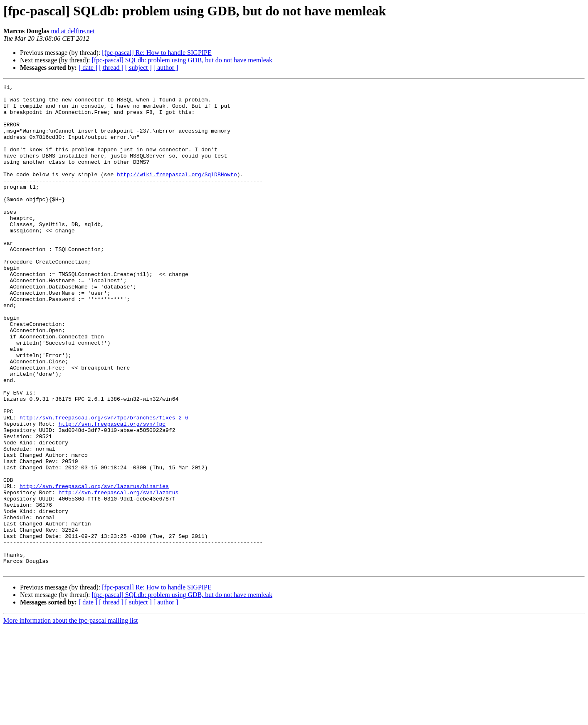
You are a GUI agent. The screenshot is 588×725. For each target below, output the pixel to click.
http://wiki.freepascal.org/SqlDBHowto (177, 193)
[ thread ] (111, 68)
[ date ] (88, 68)
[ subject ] (138, 68)
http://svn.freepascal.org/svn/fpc (112, 492)
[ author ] (166, 68)
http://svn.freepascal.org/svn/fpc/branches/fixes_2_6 (104, 485)
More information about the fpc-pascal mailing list (70, 718)
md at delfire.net (73, 31)
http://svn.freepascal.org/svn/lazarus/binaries (94, 567)
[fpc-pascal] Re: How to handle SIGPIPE (157, 53)
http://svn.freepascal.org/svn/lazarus (119, 575)
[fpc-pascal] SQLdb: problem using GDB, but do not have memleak (182, 60)
